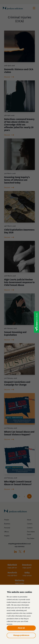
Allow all (21, 628)
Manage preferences (21, 635)
